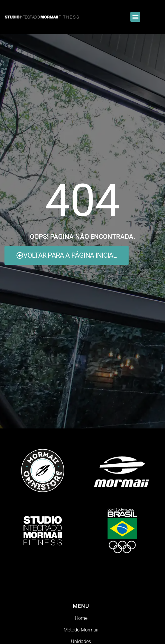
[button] (135, 17)
